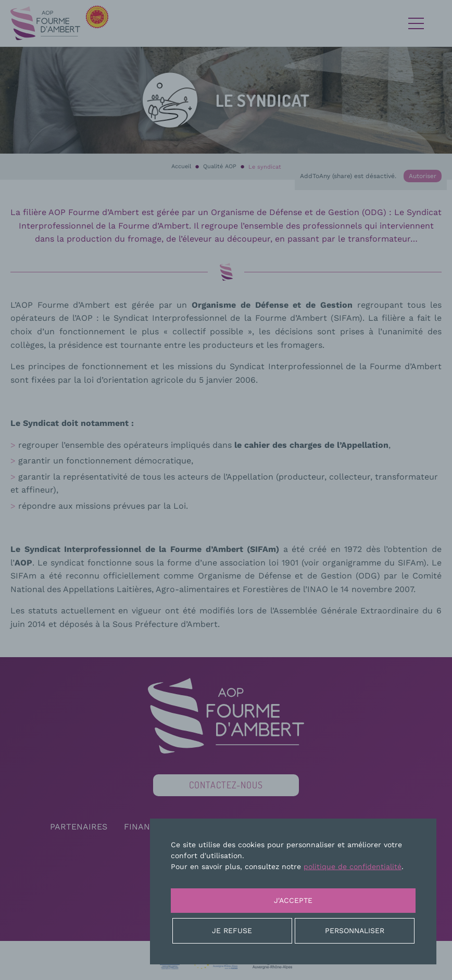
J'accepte (293, 900)
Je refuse (232, 931)
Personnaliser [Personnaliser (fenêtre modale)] (355, 931)
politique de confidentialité (353, 866)
